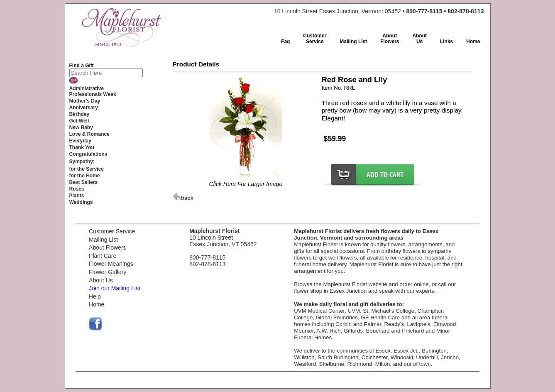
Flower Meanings (111, 264)
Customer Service (112, 231)
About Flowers (107, 247)
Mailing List (103, 240)
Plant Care (103, 256)
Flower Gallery (108, 272)
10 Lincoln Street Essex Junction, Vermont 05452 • (379, 11)
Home (97, 304)
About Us (101, 280)
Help (95, 296)
